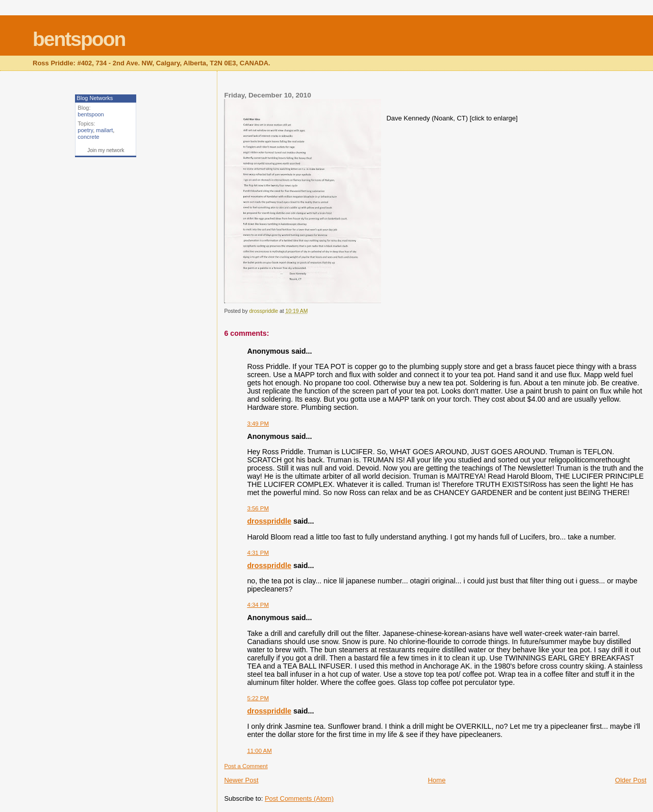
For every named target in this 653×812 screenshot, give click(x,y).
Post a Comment (246, 766)
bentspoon (79, 39)
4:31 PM (258, 553)
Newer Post (241, 780)
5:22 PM (258, 698)
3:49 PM (258, 424)
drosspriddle (269, 521)
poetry (85, 130)
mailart (104, 130)
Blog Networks (95, 98)
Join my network (106, 150)
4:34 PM (258, 605)
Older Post (631, 780)
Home (437, 780)
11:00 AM (259, 751)
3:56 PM (258, 508)
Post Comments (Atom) (299, 798)
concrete (88, 137)
